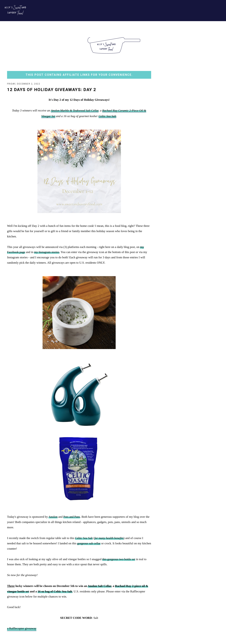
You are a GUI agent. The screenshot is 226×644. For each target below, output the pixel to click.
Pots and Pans (72, 517)
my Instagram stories (47, 252)
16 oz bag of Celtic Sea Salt (55, 592)
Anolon (53, 517)
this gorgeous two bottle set (119, 560)
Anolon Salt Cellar (100, 586)
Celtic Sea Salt (107, 116)
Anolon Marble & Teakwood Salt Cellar (75, 111)
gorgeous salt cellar (89, 544)
